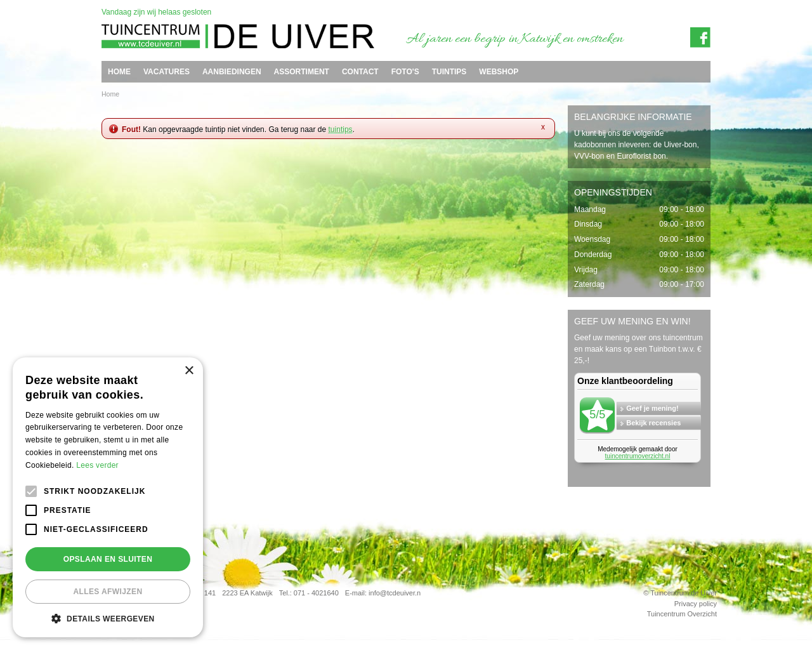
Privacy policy (696, 604)
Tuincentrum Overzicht (682, 614)
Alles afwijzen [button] (108, 592)
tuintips (341, 129)
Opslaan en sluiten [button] (108, 559)
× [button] (189, 371)
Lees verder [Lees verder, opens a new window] (97, 465)
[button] (108, 618)
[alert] (108, 497)
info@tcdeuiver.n (395, 593)
